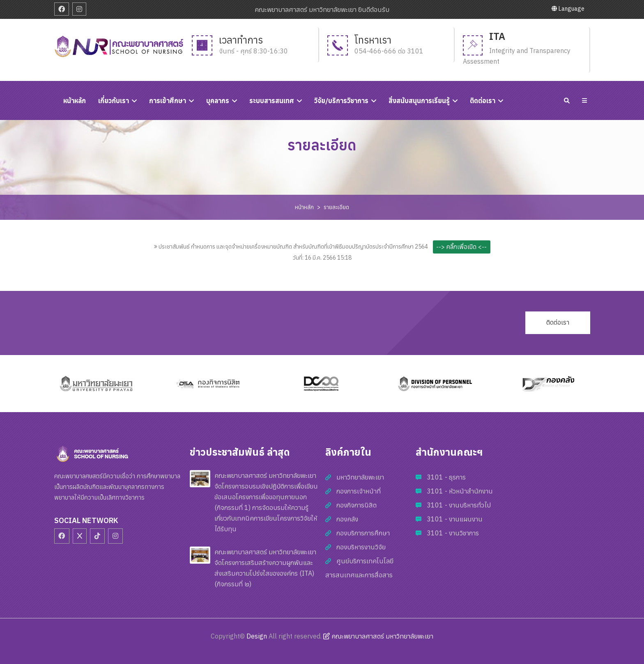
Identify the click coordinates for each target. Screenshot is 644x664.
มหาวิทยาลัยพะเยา (360, 477)
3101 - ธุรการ (446, 477)
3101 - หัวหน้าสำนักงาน (460, 491)
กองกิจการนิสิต (356, 505)
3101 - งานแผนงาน (455, 519)
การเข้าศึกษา (168, 101)
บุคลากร (218, 101)
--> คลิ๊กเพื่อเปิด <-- (461, 247)
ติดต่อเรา (483, 101)
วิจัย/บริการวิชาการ (341, 101)
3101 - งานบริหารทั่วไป (459, 505)
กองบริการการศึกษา (363, 533)
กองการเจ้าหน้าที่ (359, 491)
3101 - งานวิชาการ (453, 533)
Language (568, 9)
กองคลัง (347, 519)
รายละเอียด (336, 207)
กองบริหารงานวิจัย (361, 547)
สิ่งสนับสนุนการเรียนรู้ (419, 101)
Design (257, 636)
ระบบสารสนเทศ (272, 101)
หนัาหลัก (75, 101)
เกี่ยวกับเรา (114, 101)
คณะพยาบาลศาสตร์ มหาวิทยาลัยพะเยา (378, 636)
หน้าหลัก (304, 207)
